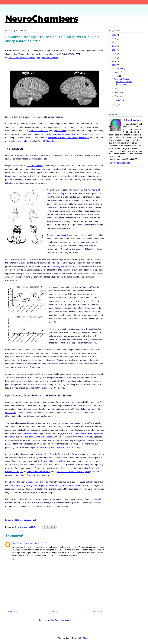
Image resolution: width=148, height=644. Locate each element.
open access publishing (39, 131)
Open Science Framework (39, 472)
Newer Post (12, 611)
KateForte (17, 543)
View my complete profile (120, 163)
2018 (115, 46)
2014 (115, 61)
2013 (115, 65)
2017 (115, 50)
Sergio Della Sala (46, 454)
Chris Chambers (133, 120)
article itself (10, 413)
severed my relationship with (61, 447)
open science (60, 131)
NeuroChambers (42, 18)
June (117, 76)
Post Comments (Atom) (60, 620)
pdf (38, 58)
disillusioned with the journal (68, 138)
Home (55, 611)
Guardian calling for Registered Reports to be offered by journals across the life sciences (50, 485)
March (118, 92)
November (119, 68)
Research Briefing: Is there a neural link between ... (123, 81)
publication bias (30, 433)
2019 (115, 42)
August (118, 72)
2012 (115, 105)
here (89, 409)
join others (25, 141)
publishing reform (49, 141)
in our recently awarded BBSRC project (69, 134)
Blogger (86, 638)
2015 (115, 58)
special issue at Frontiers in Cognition (73, 472)
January (118, 100)
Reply (15, 559)
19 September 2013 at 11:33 (35, 543)
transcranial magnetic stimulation (60, 266)
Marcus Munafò (33, 482)
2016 (115, 54)
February (119, 96)
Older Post (97, 611)
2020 (115, 39)
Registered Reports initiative (54, 461)
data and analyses (50, 58)
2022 (115, 35)
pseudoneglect (59, 235)
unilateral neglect (34, 166)
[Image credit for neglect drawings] (20, 520)
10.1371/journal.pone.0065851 (22, 58)
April (117, 89)
